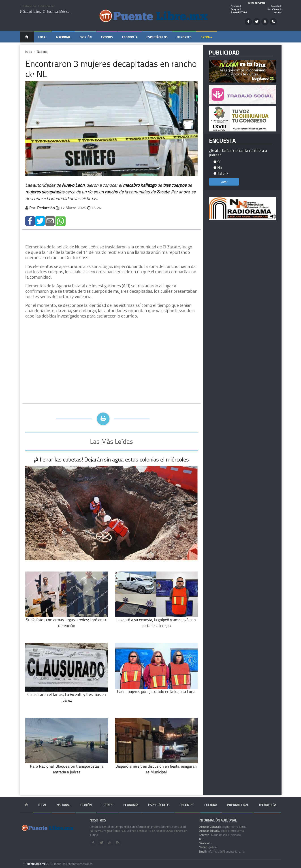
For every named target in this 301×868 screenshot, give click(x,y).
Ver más (278, 12)
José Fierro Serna (221, 831)
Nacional (63, 37)
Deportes (184, 37)
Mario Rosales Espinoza (220, 835)
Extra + (206, 37)
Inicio (29, 52)
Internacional (238, 805)
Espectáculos (157, 37)
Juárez (208, 847)
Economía (130, 37)
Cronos (107, 37)
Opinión (86, 37)
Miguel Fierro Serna (223, 827)
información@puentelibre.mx (222, 851)
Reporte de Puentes (256, 3)
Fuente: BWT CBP (239, 12)
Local (43, 37)
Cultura (211, 805)
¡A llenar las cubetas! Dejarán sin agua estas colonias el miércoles (111, 459)
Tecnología (267, 805)
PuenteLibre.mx (36, 864)
